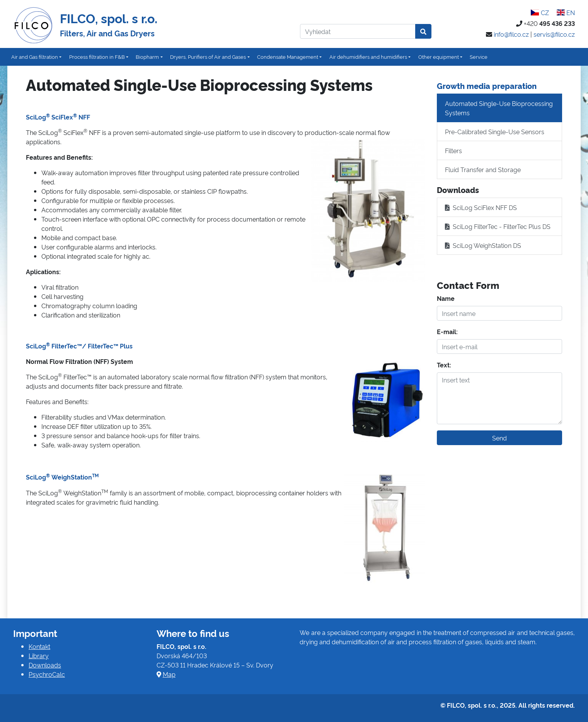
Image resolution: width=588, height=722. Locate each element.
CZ (540, 12)
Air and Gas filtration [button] (35, 56)
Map (169, 674)
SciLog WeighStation (62, 477)
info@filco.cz (511, 34)
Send (499, 438)
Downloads (45, 665)
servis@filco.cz (554, 34)
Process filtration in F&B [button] (97, 56)
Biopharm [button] (147, 56)
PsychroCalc (47, 674)
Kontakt (39, 646)
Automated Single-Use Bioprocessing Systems (499, 108)
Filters (453, 150)
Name (446, 298)
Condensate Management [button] (288, 56)
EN (566, 12)
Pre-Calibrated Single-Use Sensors (495, 131)
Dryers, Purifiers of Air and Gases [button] (208, 56)
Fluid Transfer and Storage (483, 169)
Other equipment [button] (439, 56)
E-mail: (447, 331)
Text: (444, 365)
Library (39, 655)
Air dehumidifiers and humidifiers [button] (368, 56)
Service (479, 56)
